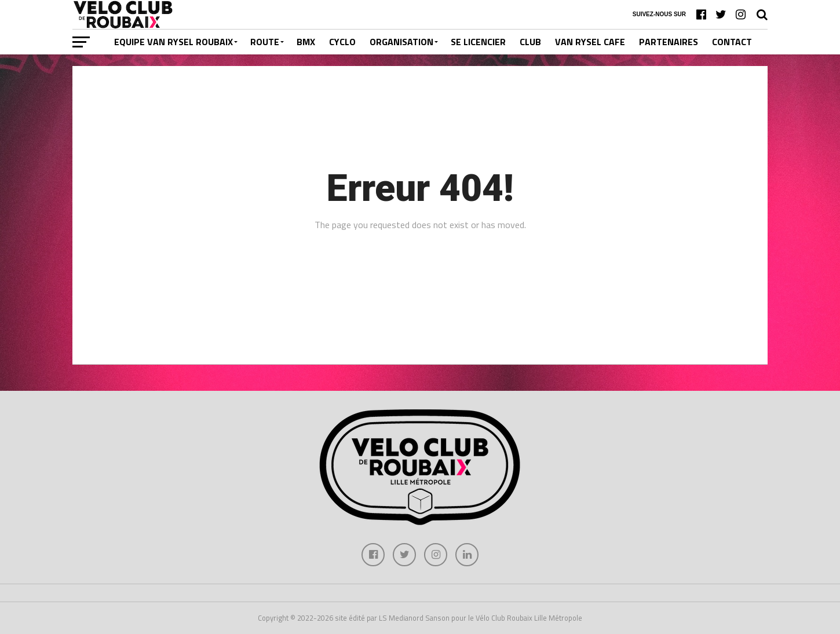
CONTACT (732, 42)
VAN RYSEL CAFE (590, 42)
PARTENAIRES (669, 42)
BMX (306, 42)
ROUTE (265, 42)
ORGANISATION (401, 42)
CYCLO (342, 42)
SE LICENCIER (478, 42)
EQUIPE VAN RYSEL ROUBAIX (174, 42)
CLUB (530, 42)
